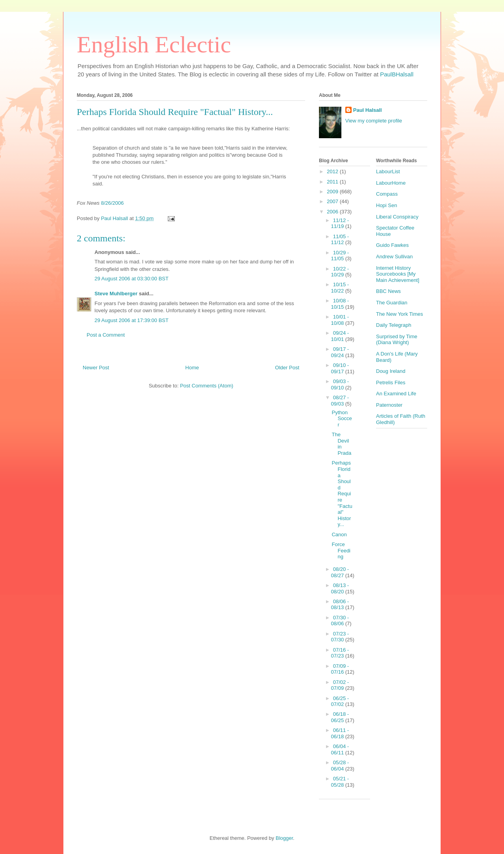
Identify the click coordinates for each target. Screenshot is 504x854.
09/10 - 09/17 (340, 368)
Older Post (287, 368)
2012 (333, 171)
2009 (333, 192)
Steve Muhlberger (116, 294)
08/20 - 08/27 (340, 572)
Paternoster (389, 405)
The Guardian (392, 303)
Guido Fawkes (392, 245)
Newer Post (96, 368)
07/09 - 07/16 (340, 669)
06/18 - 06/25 (340, 717)
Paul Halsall (368, 110)
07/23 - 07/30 (340, 637)
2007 (333, 201)
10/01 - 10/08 (340, 320)
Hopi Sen (386, 205)
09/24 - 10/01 (340, 336)
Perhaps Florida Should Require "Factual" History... (342, 494)
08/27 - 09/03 (340, 401)
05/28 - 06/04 (340, 766)
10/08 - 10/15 (340, 304)
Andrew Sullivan (394, 257)
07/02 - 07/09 (340, 685)
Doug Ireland (391, 371)
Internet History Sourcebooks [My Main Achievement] (398, 274)
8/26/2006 (112, 203)
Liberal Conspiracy (397, 217)
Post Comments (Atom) (207, 386)
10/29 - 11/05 (340, 256)
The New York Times (399, 314)
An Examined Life (396, 394)
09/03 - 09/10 (340, 384)
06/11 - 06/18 (340, 733)
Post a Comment (106, 335)
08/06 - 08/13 (340, 605)
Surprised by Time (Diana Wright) (397, 340)
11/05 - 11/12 (340, 240)
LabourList (388, 171)
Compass (387, 194)
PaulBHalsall (397, 74)
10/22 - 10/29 (340, 272)
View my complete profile (374, 121)
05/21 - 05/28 (340, 782)
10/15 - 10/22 (340, 288)
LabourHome (391, 183)
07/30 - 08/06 (340, 621)
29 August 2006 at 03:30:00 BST (132, 279)
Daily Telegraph (394, 325)
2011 (333, 182)
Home (192, 368)
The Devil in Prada (341, 444)
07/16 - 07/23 (340, 653)
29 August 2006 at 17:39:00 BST (132, 320)
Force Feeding (341, 550)
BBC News (388, 291)
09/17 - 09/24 (340, 352)
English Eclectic (154, 44)
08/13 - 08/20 (340, 588)
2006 (333, 212)
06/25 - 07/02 (340, 701)
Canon (339, 534)
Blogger (284, 838)
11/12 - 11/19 (340, 223)
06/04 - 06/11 (340, 749)
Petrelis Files (391, 383)
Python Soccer (342, 419)
